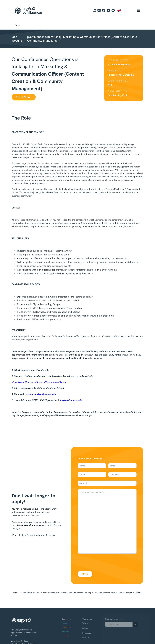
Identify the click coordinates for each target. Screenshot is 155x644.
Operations (71, 627)
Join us (90, 628)
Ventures (70, 631)
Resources (91, 633)
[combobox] (123, 10)
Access (69, 623)
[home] (29, 10)
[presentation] (98, 562)
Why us (90, 623)
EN (121, 10)
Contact (90, 638)
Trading (70, 635)
